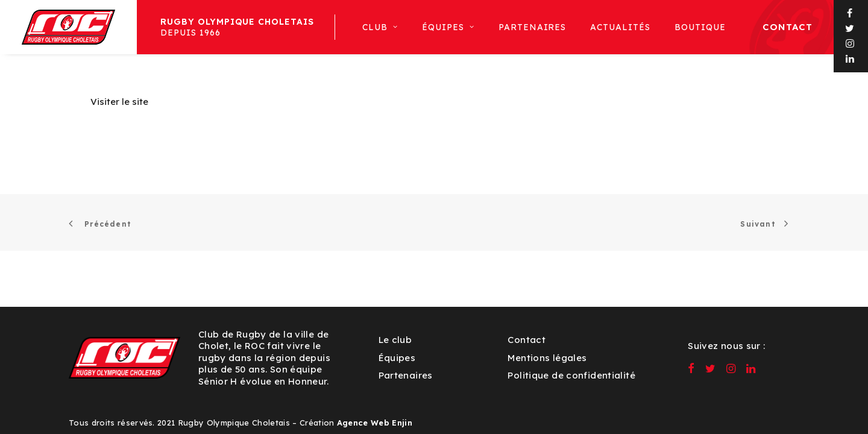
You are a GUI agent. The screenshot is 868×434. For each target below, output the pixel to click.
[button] (850, 14)
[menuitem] (236, 27)
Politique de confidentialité (571, 375)
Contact (788, 27)
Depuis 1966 (237, 27)
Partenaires (533, 27)
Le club (395, 340)
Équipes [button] (448, 27)
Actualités (620, 27)
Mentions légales (547, 358)
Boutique (700, 27)
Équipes (397, 358)
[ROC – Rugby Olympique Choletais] (68, 27)
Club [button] (380, 27)
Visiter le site (119, 102)
